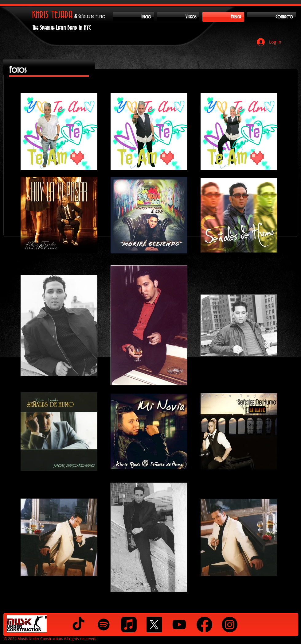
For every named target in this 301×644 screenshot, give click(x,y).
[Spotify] (104, 625)
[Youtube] (179, 625)
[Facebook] (204, 625)
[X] (154, 625)
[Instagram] (230, 625)
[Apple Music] (129, 625)
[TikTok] (78, 625)
